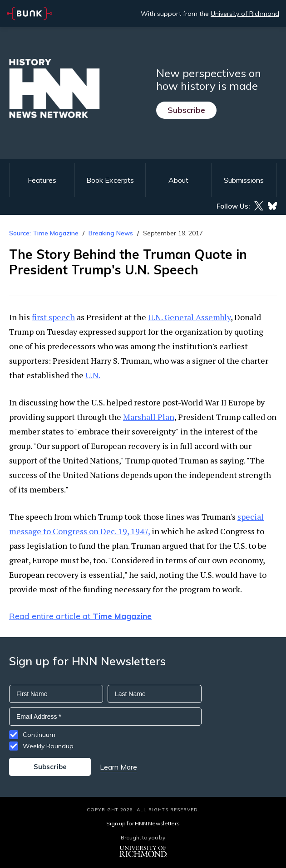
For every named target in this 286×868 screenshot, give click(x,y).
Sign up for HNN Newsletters (143, 823)
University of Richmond (245, 14)
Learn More (118, 767)
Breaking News (111, 233)
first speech (53, 317)
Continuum (39, 735)
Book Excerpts (110, 180)
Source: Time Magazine (44, 233)
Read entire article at (80, 616)
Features (42, 180)
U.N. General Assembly (189, 317)
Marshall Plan (149, 417)
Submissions (244, 180)
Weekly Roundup (48, 746)
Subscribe (186, 110)
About (178, 180)
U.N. (93, 375)
